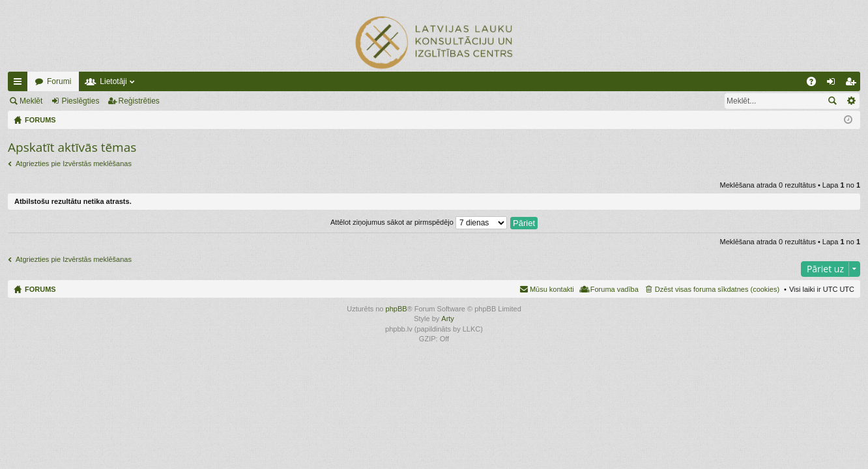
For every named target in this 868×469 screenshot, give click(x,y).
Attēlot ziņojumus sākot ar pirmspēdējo (419, 222)
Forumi (59, 81)
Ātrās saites (20, 84)
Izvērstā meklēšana (851, 101)
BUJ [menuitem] (816, 84)
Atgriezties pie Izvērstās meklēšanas (74, 163)
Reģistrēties (139, 101)
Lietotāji (113, 81)
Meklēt (31, 101)
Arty (448, 319)
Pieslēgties (80, 101)
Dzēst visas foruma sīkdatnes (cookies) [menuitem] (717, 289)
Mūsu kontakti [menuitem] (552, 289)
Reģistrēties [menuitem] (853, 84)
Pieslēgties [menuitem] (834, 84)
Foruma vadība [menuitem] (615, 289)
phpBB (397, 309)
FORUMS (40, 289)
